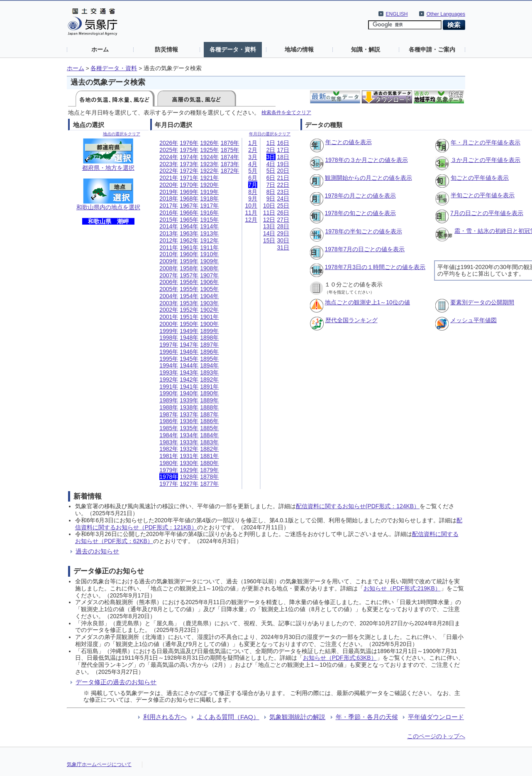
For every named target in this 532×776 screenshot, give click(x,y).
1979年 (169, 470)
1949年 (189, 331)
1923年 (209, 164)
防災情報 (166, 49)
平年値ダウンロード (436, 717)
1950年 (189, 324)
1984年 (169, 435)
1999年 (169, 331)
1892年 (209, 379)
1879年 (209, 470)
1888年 (209, 407)
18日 (283, 157)
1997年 (169, 345)
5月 (253, 171)
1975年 (189, 150)
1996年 (169, 352)
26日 (283, 213)
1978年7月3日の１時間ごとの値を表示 (375, 267)
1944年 (189, 365)
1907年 (209, 275)
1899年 (209, 331)
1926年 (209, 143)
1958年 (189, 268)
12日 (269, 220)
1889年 (209, 400)
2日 (271, 150)
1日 (271, 143)
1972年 (189, 171)
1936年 (189, 421)
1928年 (189, 477)
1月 (253, 143)
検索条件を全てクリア (286, 112)
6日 (271, 178)
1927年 (189, 484)
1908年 (209, 268)
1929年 (189, 470)
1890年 (209, 393)
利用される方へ (165, 717)
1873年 (230, 164)
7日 (271, 185)
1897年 (209, 345)
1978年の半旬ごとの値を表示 (364, 231)
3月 (253, 157)
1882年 (209, 449)
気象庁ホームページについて (99, 764)
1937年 (189, 414)
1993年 (169, 372)
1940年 (189, 393)
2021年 (169, 178)
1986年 (169, 421)
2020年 (169, 185)
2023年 (169, 164)
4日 (271, 164)
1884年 (209, 435)
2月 (253, 150)
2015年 (169, 220)
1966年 (189, 213)
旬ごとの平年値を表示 (480, 178)
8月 (253, 192)
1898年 (209, 338)
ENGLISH (397, 14)
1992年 (169, 379)
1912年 (209, 240)
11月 (251, 213)
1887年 (209, 414)
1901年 (209, 317)
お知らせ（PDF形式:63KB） (340, 658)
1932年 (189, 449)
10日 (269, 206)
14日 (269, 233)
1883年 (209, 442)
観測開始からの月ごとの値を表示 (368, 178)
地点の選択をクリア (122, 134)
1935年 (189, 428)
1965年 (189, 220)
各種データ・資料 (233, 49)
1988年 (169, 407)
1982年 (169, 449)
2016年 (169, 213)
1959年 (189, 261)
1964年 (189, 226)
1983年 (169, 442)
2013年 (169, 233)
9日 (271, 198)
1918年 (209, 198)
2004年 (169, 296)
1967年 (189, 206)
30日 (283, 240)
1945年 (189, 359)
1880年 (209, 463)
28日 (283, 226)
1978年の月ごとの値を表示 (360, 196)
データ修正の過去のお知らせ (116, 682)
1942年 (189, 379)
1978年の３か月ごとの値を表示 (367, 160)
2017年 (169, 206)
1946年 (189, 352)
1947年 (189, 345)
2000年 (169, 324)
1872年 (230, 171)
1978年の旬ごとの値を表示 (360, 213)
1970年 (189, 185)
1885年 (209, 428)
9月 (253, 198)
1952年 (189, 310)
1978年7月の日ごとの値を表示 (365, 249)
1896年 (209, 352)
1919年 (209, 192)
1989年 (169, 400)
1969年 (189, 192)
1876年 (230, 143)
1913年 (209, 233)
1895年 (209, 359)
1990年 (169, 393)
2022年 (169, 171)
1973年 (189, 164)
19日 (283, 164)
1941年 (189, 387)
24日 (283, 198)
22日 (283, 185)
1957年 (189, 275)
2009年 (169, 261)
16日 (283, 143)
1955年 (189, 289)
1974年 (189, 157)
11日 (269, 213)
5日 (271, 171)
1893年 (209, 372)
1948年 (189, 338)
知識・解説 (366, 49)
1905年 (209, 289)
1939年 (189, 400)
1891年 (209, 387)
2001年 (169, 317)
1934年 (189, 435)
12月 (251, 220)
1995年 (169, 359)
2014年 (169, 226)
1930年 (189, 463)
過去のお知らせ (97, 551)
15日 (269, 240)
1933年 (189, 442)
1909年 (209, 261)
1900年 (209, 324)
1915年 (209, 220)
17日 (283, 150)
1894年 (209, 365)
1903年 (209, 303)
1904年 (209, 296)
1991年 (169, 387)
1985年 (169, 428)
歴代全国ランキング (351, 320)
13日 (269, 226)
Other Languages (446, 14)
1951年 (189, 317)
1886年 (209, 421)
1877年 (209, 484)
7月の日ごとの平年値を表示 (487, 213)
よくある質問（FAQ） (228, 717)
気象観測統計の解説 (297, 717)
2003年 (169, 303)
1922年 (209, 171)
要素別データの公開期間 (482, 302)
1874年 (230, 157)
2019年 (169, 192)
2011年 (169, 247)
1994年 (169, 365)
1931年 (189, 456)
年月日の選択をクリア (270, 134)
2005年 (169, 289)
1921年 (209, 178)
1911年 (209, 247)
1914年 (209, 226)
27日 (283, 220)
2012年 (169, 240)
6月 (253, 178)
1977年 (169, 484)
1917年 (209, 206)
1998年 (169, 338)
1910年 (209, 254)
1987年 (169, 414)
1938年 (189, 407)
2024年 (169, 157)
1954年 (189, 296)
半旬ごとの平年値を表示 (483, 195)
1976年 (189, 143)
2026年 (169, 143)
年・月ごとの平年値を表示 (486, 142)
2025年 (169, 150)
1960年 (189, 254)
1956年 (189, 282)
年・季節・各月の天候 (367, 717)
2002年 (169, 310)
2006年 (169, 282)
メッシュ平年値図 (473, 320)
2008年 (169, 268)
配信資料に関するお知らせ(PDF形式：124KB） (358, 506)
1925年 (209, 150)
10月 (251, 206)
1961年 (189, 247)
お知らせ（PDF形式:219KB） (402, 588)
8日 (271, 192)
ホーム (100, 49)
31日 (283, 247)
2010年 (169, 254)
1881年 (209, 456)
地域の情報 (299, 49)
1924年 (209, 157)
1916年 (209, 213)
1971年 (189, 178)
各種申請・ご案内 (432, 49)
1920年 (209, 185)
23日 (283, 192)
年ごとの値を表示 (349, 142)
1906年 (209, 282)
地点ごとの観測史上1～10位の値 (367, 302)
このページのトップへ (436, 736)
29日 (283, 233)
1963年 (189, 233)
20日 (283, 171)
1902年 (209, 310)
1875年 (230, 150)
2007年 (169, 275)
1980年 (169, 463)
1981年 (169, 456)
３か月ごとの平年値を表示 (486, 160)
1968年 (189, 198)
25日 (283, 206)
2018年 (169, 198)
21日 (283, 178)
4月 (253, 164)
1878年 (209, 477)
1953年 (189, 303)
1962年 (189, 240)
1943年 (189, 372)
